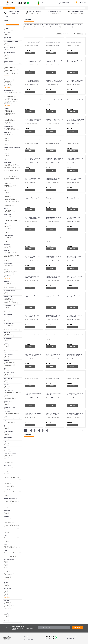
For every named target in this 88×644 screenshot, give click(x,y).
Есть (7, 154)
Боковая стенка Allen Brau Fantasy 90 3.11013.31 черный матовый (54, 375)
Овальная (8, 86)
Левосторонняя (9, 363)
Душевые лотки (67, 24)
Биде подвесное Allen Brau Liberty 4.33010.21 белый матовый (32, 296)
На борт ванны (9, 277)
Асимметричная (9, 80)
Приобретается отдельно (11, 537)
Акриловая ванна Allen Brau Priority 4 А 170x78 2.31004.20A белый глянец (33, 120)
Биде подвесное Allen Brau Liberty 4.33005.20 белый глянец (53, 277)
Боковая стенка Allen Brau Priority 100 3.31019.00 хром (75, 375)
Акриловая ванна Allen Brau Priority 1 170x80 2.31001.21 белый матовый (54, 81)
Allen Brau (7, 17)
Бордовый (8, 575)
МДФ (7, 169)
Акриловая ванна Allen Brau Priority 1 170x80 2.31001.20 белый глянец (33, 81)
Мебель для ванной (55, 27)
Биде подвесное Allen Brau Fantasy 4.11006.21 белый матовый (75, 198)
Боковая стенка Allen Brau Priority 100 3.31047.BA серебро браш (54, 414)
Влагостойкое (9, 523)
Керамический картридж (11, 478)
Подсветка (8, 524)
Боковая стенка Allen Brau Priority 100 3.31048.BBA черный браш (75, 414)
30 (6, 595)
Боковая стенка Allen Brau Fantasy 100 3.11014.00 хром (75, 335)
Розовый (7, 578)
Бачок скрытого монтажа (11, 69)
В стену (7, 375)
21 (6, 590)
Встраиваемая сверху (10, 271)
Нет (7, 35)
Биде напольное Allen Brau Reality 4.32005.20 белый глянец (53, 179)
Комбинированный (10, 399)
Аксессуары (36, 24)
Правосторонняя (9, 364)
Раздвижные (8, 300)
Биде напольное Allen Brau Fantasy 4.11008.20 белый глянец (32, 179)
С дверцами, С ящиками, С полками (10, 102)
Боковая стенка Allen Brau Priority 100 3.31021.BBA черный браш (75, 394)
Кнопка (7, 184)
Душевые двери (58, 24)
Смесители (69, 27)
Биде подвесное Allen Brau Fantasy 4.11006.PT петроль (32, 257)
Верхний (7, 518)
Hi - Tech (7, 225)
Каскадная (8, 334)
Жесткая (7, 248)
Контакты (38, 8)
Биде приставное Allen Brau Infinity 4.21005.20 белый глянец (53, 335)
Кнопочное (8, 110)
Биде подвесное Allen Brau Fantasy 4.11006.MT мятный (75, 237)
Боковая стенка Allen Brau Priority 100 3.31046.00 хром (33, 414)
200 (6, 54)
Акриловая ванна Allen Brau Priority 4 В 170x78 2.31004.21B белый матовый (33, 140)
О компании (32, 8)
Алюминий (8, 265)
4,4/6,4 (7, 312)
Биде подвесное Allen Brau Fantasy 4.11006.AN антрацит (53, 218)
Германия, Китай (9, 121)
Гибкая (7, 246)
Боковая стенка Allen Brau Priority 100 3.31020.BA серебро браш (54, 394)
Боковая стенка (9, 71)
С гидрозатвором (9, 423)
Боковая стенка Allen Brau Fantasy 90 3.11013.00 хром (33, 375)
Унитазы (75, 27)
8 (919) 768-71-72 (21, 4)
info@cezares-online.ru (64, 2)
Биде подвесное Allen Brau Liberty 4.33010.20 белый (74, 277)
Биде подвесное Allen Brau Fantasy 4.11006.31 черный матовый (32, 218)
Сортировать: (59, 34)
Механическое (9, 112)
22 (6, 592)
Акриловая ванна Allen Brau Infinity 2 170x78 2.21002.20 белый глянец (75, 42)
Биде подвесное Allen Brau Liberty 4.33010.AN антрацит (74, 296)
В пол (7, 270)
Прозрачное (8, 485)
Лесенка (7, 84)
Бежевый (7, 603)
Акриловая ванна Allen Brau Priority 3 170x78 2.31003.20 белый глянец (54, 100)
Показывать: (80, 34)
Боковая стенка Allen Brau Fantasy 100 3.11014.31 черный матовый (33, 355)
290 (6, 50)
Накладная (8, 456)
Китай (7, 122)
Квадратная (8, 81)
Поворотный (8, 210)
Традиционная (9, 336)
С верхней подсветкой (11, 200)
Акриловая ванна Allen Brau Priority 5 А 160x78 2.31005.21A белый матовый (75, 140)
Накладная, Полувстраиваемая (11, 458)
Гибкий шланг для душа (11, 74)
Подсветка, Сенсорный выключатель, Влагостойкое (11, 528)
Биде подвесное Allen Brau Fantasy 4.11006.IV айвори (53, 237)
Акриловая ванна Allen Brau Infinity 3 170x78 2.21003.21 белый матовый (75, 61)
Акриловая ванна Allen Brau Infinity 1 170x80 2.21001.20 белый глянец (33, 42)
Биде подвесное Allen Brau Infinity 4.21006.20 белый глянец (74, 257)
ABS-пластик (8, 467)
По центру (8, 500)
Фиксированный (10, 212)
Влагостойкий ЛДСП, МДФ (11, 166)
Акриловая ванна (10, 68)
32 (6, 596)
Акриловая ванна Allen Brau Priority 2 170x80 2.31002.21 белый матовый (33, 100)
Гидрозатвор (8, 397)
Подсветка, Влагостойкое (11, 526)
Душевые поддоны (28, 27)
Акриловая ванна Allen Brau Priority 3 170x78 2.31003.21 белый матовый (75, 100)
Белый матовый (9, 573)
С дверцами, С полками (11, 100)
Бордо (7, 607)
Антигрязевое (9, 206)
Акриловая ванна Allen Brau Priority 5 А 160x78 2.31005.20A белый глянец (54, 140)
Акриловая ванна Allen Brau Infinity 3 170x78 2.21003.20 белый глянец (54, 61)
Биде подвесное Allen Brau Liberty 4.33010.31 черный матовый (53, 296)
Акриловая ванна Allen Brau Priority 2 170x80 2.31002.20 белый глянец (75, 81)
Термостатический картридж (12, 479)
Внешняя (8, 197)
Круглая (7, 83)
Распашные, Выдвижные (11, 303)
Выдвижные (8, 298)
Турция (7, 124)
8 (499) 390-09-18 (21, 2)
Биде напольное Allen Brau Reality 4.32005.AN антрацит (74, 179)
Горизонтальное (9, 128)
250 (6, 56)
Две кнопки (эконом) (10, 177)
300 (6, 57)
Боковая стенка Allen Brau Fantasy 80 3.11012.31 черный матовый (75, 355)
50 (6, 160)
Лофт (7, 227)
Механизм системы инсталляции (12, 179)
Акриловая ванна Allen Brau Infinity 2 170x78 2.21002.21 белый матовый (33, 61)
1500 (7, 140)
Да (6, 191)
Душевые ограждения (77, 24)
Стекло (7, 216)
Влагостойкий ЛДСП (10, 164)
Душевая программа (49, 24)
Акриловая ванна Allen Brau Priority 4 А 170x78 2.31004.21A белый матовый (54, 120)
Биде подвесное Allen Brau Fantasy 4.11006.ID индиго (32, 237)
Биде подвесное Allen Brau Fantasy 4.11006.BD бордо (75, 218)
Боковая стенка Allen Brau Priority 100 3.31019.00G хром (33, 394)
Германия (8, 119)
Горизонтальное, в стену (11, 130)
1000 (6, 139)
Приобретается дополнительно (12, 351)
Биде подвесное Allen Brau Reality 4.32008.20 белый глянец (53, 316)
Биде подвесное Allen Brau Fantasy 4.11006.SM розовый (53, 257)
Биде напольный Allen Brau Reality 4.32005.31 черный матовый (32, 198)
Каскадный (8, 463)
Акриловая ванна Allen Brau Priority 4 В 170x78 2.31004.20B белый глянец (75, 120)
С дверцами (8, 98)
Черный (7, 39)
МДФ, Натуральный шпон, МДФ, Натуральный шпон (11, 256)
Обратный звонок (63, 4)
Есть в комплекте (10, 237)
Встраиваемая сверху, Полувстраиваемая (9, 273)
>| (52, 430)
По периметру (9, 198)
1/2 (6, 533)
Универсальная (9, 366)
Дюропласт (8, 134)
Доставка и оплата (23, 8)
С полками (8, 104)
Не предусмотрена (10, 97)
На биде (7, 276)
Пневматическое (9, 113)
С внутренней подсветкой (12, 201)
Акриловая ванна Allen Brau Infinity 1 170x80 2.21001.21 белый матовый (54, 42)
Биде (41, 24)
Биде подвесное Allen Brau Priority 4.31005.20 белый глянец (32, 316)
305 (6, 59)
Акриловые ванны (28, 24)
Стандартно (8, 503)
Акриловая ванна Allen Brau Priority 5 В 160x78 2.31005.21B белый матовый (54, 159)
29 (6, 593)
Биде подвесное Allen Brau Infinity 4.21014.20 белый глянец (32, 277)
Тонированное (9, 487)
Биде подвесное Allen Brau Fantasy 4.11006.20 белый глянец (53, 198)
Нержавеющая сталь (10, 288)
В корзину (30, 53)
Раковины (63, 27)
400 (6, 409)
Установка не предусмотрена (12, 63)
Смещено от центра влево (11, 502)
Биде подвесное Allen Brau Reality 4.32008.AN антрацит (74, 316)
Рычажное (8, 115)
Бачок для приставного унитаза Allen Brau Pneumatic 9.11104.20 (75, 159)
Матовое (8, 484)
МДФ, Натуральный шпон (11, 170)
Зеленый (7, 576)
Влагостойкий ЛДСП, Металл (12, 167)
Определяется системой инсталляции (10, 186)
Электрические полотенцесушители (32, 29)
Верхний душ (9, 72)
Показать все (7, 75)
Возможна (8, 325)
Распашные (8, 301)
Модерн (8, 228)
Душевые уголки (38, 27)
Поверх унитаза (9, 376)
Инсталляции (46, 27)
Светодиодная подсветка (12, 414)
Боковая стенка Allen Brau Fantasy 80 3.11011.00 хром (54, 355)
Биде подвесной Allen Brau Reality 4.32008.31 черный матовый (32, 335)
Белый (7, 572)
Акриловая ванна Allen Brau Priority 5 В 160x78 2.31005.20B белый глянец (33, 159)
